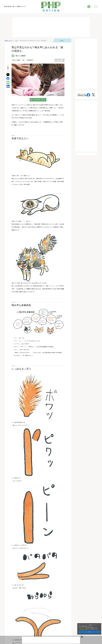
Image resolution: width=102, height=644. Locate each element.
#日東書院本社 (30, 60)
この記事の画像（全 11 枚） (39, 100)
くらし (62, 41)
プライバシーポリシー (84, 629)
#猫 (23, 60)
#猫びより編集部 (16, 60)
